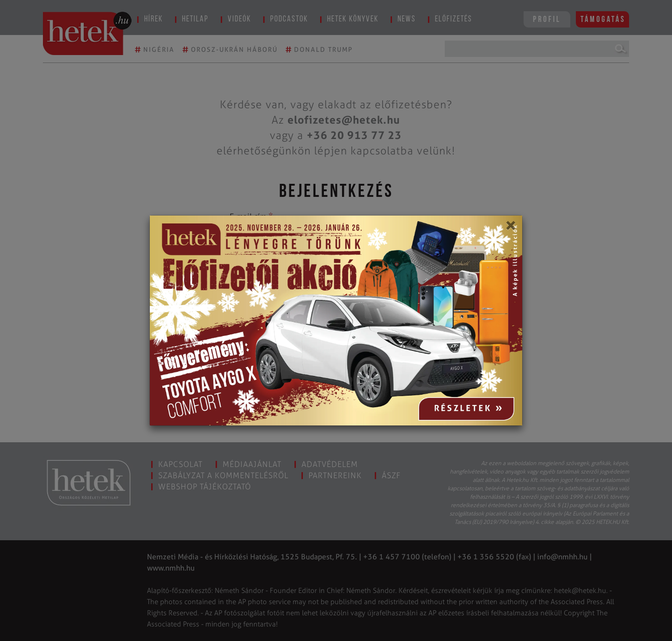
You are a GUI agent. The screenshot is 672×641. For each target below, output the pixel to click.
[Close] (510, 229)
